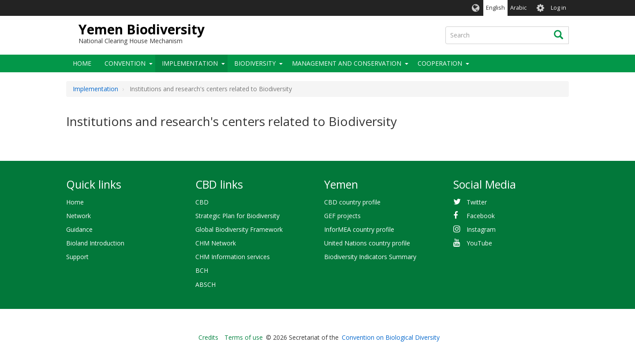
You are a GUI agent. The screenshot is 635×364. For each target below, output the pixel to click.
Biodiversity (255, 63)
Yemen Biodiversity (142, 29)
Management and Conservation (347, 63)
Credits (208, 337)
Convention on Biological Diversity (391, 337)
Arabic (518, 8)
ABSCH (205, 284)
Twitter (477, 202)
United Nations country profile (367, 243)
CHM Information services (233, 257)
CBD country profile (352, 202)
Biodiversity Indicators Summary (370, 257)
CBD (202, 202)
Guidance (79, 229)
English (495, 8)
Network (78, 216)
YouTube (479, 243)
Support (77, 257)
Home (82, 63)
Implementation (190, 63)
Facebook (481, 216)
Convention (125, 63)
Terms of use (244, 337)
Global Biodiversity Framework (239, 229)
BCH (202, 270)
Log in (558, 8)
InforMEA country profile (359, 229)
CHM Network (216, 243)
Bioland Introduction (95, 243)
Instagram (481, 229)
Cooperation (440, 63)
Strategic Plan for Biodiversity (237, 216)
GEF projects (342, 216)
